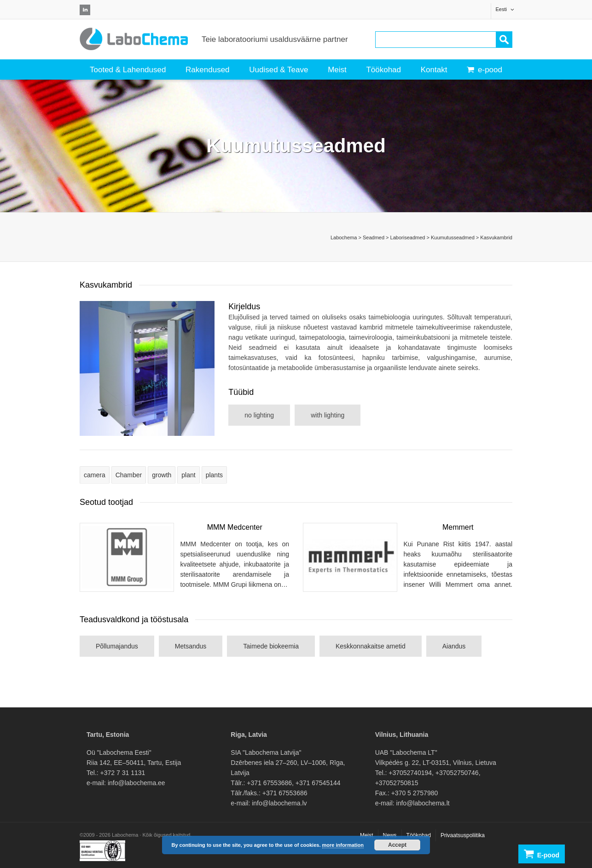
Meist (337, 70)
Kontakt (434, 70)
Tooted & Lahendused (128, 70)
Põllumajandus (117, 646)
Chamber (129, 475)
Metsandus (191, 646)
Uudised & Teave (279, 70)
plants (214, 475)
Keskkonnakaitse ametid (371, 646)
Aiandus (454, 646)
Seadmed (374, 237)
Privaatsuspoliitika (463, 835)
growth (162, 475)
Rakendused (207, 70)
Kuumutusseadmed (453, 237)
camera (95, 475)
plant (188, 475)
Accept (397, 845)
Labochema (344, 237)
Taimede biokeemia (271, 646)
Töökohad (383, 70)
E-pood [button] (542, 854)
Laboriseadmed (408, 237)
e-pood (485, 70)
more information (343, 845)
